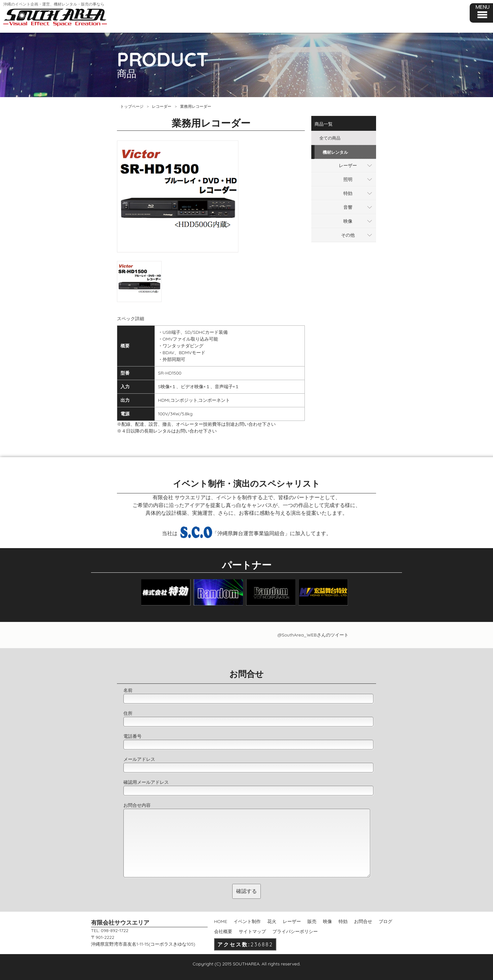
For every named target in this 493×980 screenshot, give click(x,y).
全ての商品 (330, 138)
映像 (348, 221)
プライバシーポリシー (295, 931)
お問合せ (363, 921)
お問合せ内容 (137, 805)
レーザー (348, 165)
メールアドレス (139, 759)
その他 (348, 235)
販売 (312, 921)
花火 (272, 921)
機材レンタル (335, 152)
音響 (348, 207)
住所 (128, 713)
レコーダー (162, 106)
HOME (221, 921)
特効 (348, 193)
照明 (348, 179)
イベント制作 (247, 921)
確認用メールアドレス (146, 782)
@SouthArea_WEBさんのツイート (313, 635)
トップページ (132, 106)
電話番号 (132, 736)
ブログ (385, 921)
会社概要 (223, 931)
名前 (128, 690)
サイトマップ (252, 931)
